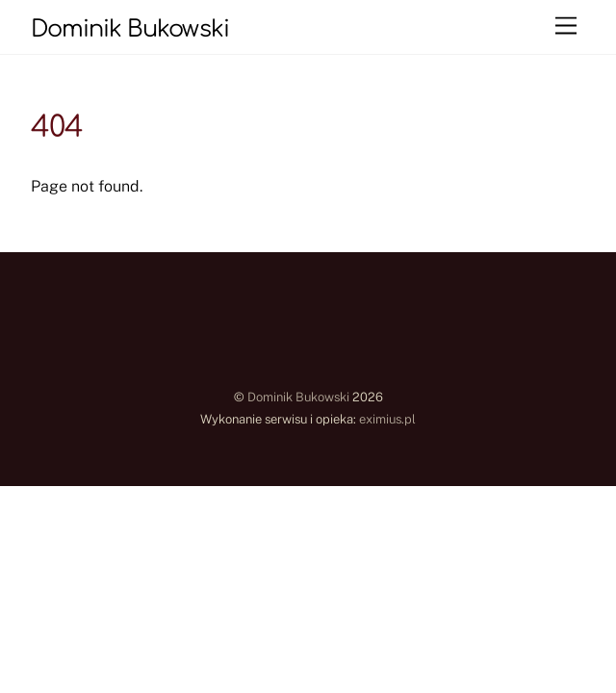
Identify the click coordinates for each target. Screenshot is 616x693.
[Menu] (566, 26)
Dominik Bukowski (298, 397)
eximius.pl (387, 419)
